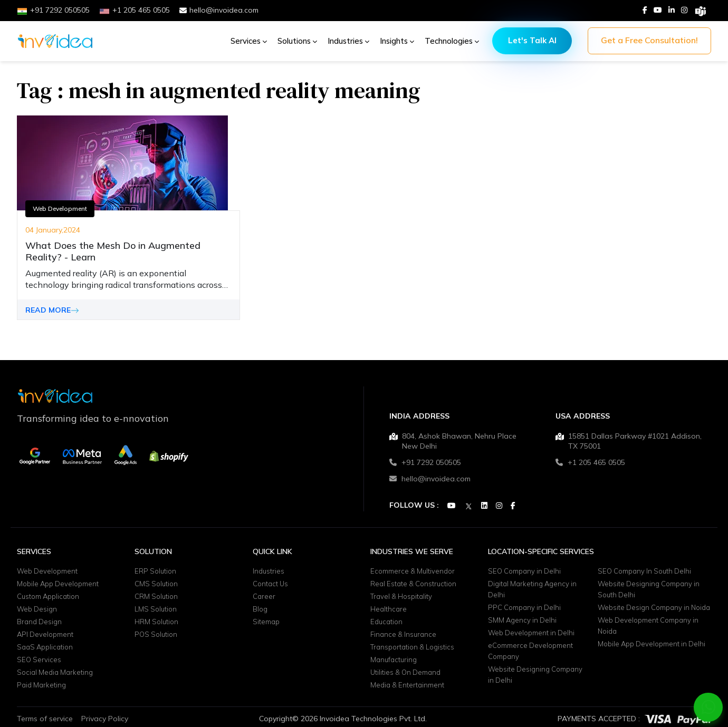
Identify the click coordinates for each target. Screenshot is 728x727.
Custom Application (48, 596)
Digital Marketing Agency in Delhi (532, 589)
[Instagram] (684, 10)
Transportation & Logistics (412, 647)
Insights (397, 41)
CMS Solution (156, 584)
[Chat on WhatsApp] (708, 707)
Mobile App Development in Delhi (652, 644)
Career (264, 596)
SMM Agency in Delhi (522, 620)
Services (249, 41)
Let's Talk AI (532, 40)
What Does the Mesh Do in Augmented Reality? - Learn (113, 251)
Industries (348, 41)
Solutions (297, 41)
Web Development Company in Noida (648, 626)
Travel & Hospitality (401, 596)
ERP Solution (155, 571)
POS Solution (156, 634)
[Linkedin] (672, 10)
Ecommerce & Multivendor (413, 571)
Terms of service (45, 719)
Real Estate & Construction (413, 584)
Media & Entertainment (407, 685)
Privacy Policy (105, 719)
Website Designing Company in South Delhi (649, 589)
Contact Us (270, 584)
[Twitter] (468, 507)
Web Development (60, 209)
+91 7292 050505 (425, 462)
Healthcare (389, 609)
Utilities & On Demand (405, 672)
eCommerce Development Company (530, 651)
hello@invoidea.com (219, 10)
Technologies (452, 41)
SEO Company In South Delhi (644, 571)
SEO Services (39, 660)
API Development (45, 634)
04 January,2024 (53, 230)
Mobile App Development (58, 584)
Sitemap (266, 622)
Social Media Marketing (55, 672)
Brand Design (39, 622)
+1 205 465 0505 (590, 462)
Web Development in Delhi (531, 633)
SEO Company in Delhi (524, 571)
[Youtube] (658, 10)
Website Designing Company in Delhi (535, 675)
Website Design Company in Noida (654, 607)
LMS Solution (156, 609)
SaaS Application (45, 647)
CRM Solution (156, 596)
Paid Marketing (41, 685)
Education (386, 622)
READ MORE (52, 310)
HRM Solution (156, 622)
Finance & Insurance (403, 634)
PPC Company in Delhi (524, 607)
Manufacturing (394, 660)
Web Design (37, 609)
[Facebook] (645, 10)
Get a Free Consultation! (649, 40)
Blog (260, 609)
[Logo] (55, 41)
